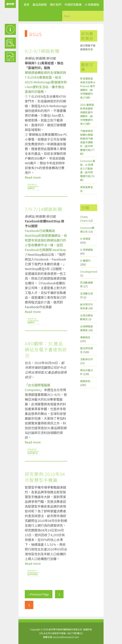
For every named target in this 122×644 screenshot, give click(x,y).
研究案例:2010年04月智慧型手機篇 (45, 477)
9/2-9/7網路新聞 (42, 51)
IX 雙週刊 (85, 261)
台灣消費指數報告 (86, 317)
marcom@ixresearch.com (66, 637)
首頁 (27, 4)
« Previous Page (39, 594)
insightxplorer (33, 186)
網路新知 (31, 188)
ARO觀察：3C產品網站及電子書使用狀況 (46, 349)
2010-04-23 (32, 570)
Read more (33, 177)
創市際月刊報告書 (86, 306)
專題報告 (85, 337)
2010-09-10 (32, 184)
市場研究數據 (73, 4)
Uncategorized (89, 272)
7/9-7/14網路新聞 (43, 209)
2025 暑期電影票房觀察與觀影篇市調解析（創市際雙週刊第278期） (87, 114)
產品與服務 (40, 4)
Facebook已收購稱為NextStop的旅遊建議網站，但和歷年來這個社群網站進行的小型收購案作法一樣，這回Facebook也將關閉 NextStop (46, 240)
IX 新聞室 (85, 239)
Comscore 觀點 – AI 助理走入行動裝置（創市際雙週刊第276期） (88, 170)
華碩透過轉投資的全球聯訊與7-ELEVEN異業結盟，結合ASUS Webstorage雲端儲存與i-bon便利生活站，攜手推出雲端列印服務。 (46, 82)
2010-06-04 (32, 449)
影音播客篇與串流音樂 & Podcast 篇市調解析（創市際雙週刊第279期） (88, 88)
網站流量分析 (33, 453)
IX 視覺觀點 (92, 4)
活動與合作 (86, 359)
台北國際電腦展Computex (37, 387)
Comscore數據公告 (87, 230)
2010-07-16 (32, 319)
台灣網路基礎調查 (86, 328)
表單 (90, 49)
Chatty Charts (84, 219)
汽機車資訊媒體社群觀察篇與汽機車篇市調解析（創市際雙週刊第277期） (87, 142)
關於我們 (56, 4)
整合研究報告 (33, 574)
